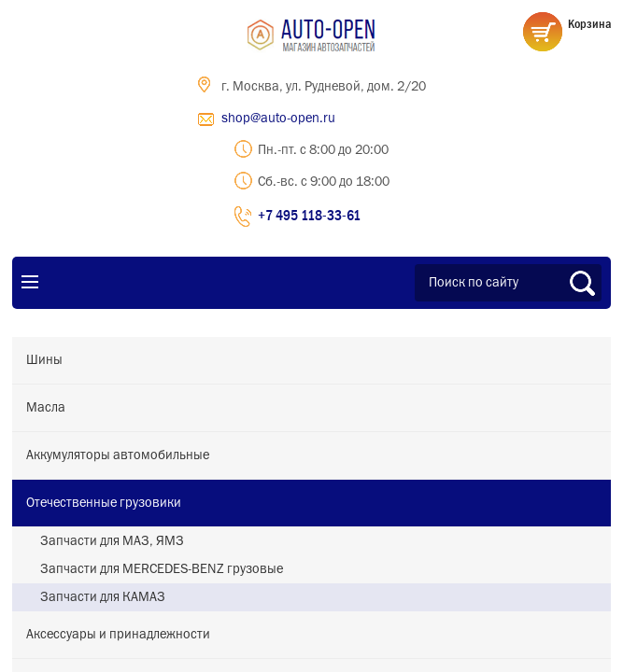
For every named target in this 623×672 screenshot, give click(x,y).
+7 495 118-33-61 (309, 215)
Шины (44, 360)
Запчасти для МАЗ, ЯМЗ (112, 541)
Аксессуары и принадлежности (118, 635)
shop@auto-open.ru (278, 119)
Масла (46, 408)
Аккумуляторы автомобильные (118, 455)
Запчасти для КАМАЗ (103, 597)
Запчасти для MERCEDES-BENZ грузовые (162, 569)
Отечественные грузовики (104, 503)
